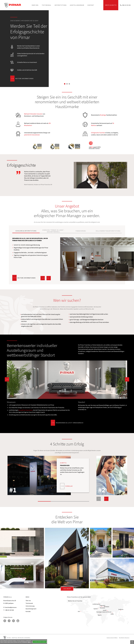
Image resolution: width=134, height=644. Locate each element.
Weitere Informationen (24, 79)
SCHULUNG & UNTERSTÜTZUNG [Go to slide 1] (26, 231)
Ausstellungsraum (77, 5)
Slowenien (102, 608)
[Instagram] (5, 621)
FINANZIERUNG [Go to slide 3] (81, 231)
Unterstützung (61, 5)
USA (79, 611)
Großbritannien (96, 604)
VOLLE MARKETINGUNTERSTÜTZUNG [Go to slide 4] (108, 231)
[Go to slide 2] (67, 84)
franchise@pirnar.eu (11, 607)
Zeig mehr (67, 589)
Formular (69, 486)
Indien (112, 614)
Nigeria (100, 615)
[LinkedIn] (14, 621)
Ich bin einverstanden (40, 642)
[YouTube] (18, 621)
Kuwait (105, 610)
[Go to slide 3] (69, 84)
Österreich (102, 605)
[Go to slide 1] (65, 84)
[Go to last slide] (43, 278)
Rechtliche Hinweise (124, 638)
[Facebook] (9, 621)
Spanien (96, 609)
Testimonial (46, 5)
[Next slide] (49, 278)
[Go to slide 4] (83, 499)
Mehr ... (30, 642)
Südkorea (121, 609)
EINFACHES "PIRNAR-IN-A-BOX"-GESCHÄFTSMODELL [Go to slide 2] (53, 231)
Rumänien (107, 607)
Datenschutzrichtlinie (112, 638)
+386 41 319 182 (126, 5)
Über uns (35, 5)
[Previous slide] (99, 499)
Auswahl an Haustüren (26, 410)
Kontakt (91, 5)
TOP (132, 643)
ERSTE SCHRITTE (111, 5)
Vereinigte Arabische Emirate (104, 612)
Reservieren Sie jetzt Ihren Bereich (70, 423)
